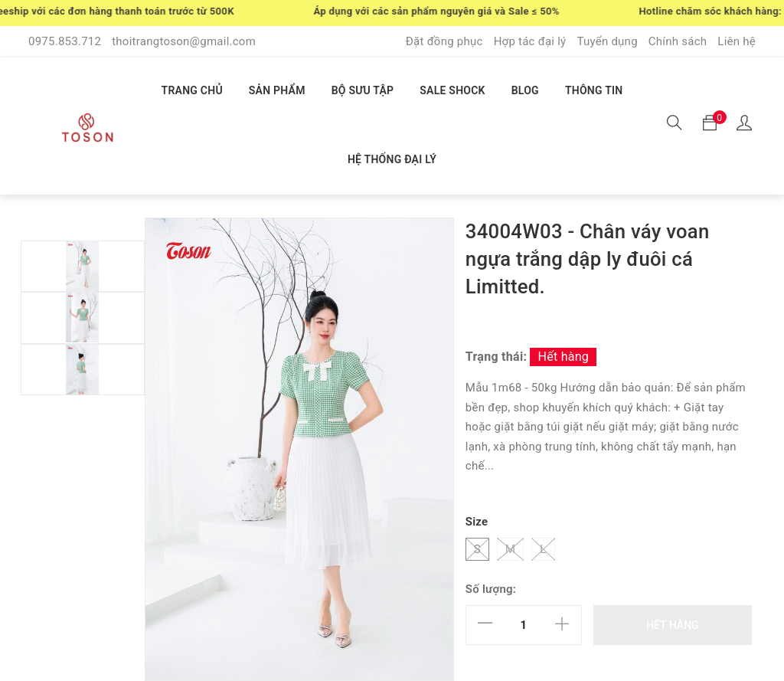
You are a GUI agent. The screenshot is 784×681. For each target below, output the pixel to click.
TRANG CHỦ (192, 90)
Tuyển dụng (607, 41)
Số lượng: (491, 589)
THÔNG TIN (594, 90)
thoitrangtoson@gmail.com (184, 41)
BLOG (525, 90)
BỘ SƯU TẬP (363, 90)
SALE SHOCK (452, 90)
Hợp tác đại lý (530, 41)
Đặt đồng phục (444, 41)
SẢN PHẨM (277, 90)
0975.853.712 (65, 41)
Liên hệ (737, 41)
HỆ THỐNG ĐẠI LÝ (392, 159)
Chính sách (678, 41)
